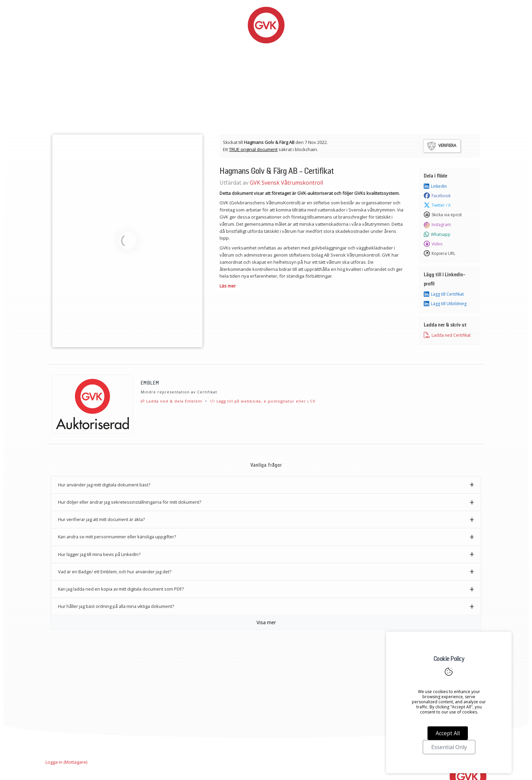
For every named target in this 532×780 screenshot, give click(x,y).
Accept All (448, 733)
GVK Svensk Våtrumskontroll (286, 183)
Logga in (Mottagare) (66, 762)
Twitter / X (437, 205)
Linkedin (435, 186)
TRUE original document (253, 149)
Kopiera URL (440, 254)
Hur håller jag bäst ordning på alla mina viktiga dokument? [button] (116, 606)
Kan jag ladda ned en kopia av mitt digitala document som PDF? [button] (121, 589)
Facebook (437, 196)
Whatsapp (437, 235)
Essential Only (449, 747)
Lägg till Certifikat (444, 294)
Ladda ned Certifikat (447, 335)
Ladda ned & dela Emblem (172, 401)
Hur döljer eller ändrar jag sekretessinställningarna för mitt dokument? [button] (130, 502)
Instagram (437, 225)
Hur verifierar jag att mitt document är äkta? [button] (101, 519)
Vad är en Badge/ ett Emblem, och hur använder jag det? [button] (115, 572)
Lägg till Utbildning (445, 304)
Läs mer (228, 286)
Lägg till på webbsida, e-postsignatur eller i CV (263, 401)
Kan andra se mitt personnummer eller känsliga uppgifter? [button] (117, 537)
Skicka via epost (443, 215)
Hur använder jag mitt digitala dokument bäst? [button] (104, 485)
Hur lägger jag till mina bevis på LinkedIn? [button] (99, 554)
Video (433, 244)
